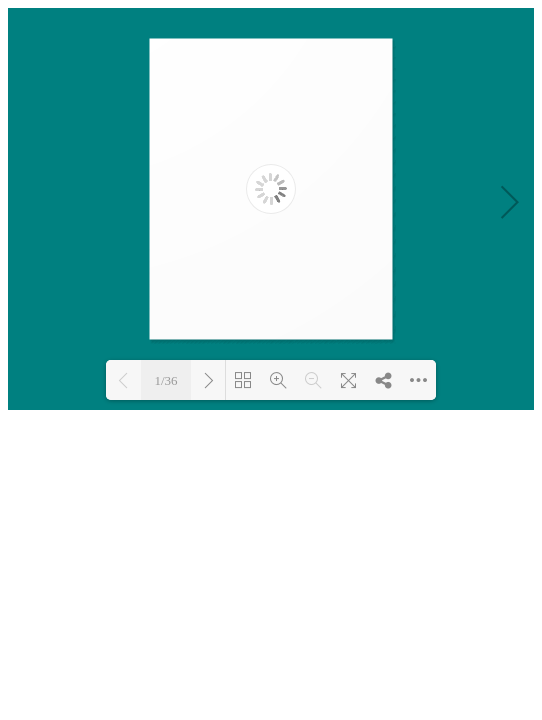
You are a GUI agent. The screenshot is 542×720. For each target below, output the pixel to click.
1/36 (165, 380)
